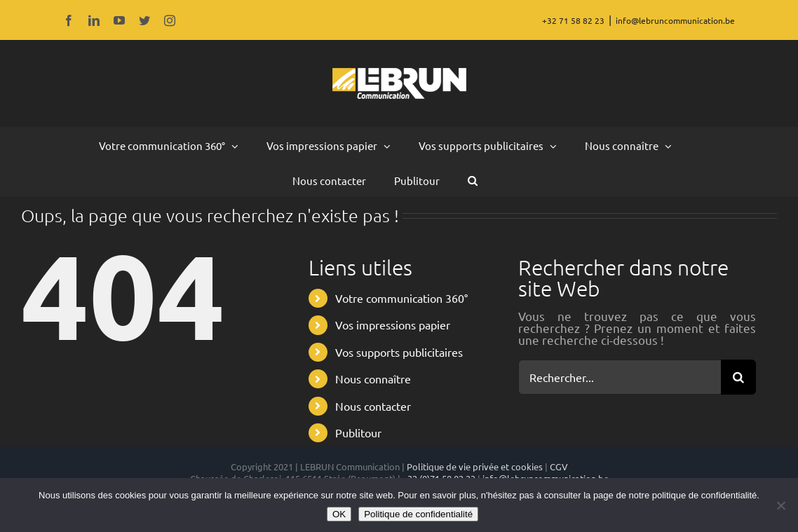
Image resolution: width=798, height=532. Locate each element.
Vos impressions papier (393, 325)
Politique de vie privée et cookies (475, 466)
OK (339, 514)
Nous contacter (373, 406)
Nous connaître (373, 378)
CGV (559, 466)
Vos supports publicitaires (399, 352)
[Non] (780, 505)
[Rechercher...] (620, 377)
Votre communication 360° (401, 298)
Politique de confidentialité (418, 514)
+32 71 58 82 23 (573, 20)
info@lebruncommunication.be (675, 20)
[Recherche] (738, 377)
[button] (473, 179)
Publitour (358, 432)
